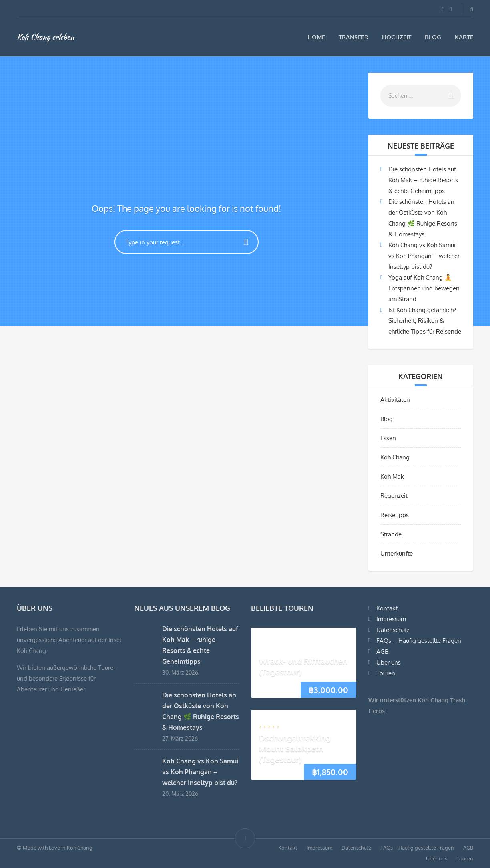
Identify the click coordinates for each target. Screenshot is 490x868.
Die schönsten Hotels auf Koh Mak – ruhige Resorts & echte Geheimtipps (423, 180)
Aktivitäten (395, 400)
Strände (391, 534)
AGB (382, 652)
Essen (388, 438)
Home (316, 37)
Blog (433, 37)
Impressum (391, 619)
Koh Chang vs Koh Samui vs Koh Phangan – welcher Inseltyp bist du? (424, 256)
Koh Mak (392, 476)
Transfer (353, 37)
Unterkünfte (397, 553)
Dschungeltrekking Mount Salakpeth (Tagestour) (295, 748)
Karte (464, 37)
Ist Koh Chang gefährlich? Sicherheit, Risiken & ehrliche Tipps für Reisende (425, 321)
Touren (386, 673)
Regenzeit (394, 496)
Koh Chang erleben (45, 37)
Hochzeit (397, 37)
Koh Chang (395, 457)
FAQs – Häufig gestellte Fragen (419, 641)
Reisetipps (395, 515)
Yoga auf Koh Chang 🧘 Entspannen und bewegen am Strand (424, 288)
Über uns (389, 662)
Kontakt (387, 608)
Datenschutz (393, 630)
